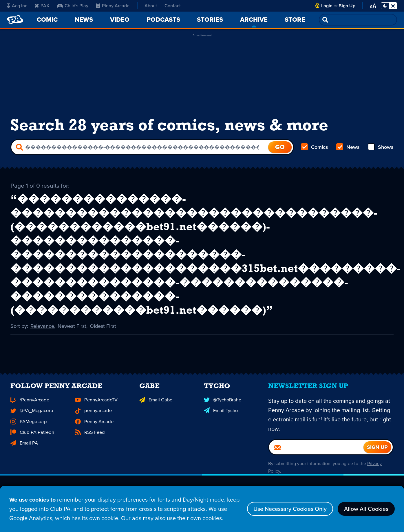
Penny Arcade (94, 430)
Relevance (42, 326)
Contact (173, 6)
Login (327, 6)
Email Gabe (155, 408)
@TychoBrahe (222, 408)
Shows (381, 147)
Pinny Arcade (113, 6)
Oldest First (103, 326)
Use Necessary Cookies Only (290, 509)
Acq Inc (17, 6)
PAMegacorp (28, 430)
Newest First (72, 326)
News (348, 147)
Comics (315, 147)
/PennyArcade (30, 408)
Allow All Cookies (366, 509)
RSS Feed (89, 440)
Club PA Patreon (32, 440)
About (151, 6)
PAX (42, 6)
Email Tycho (221, 419)
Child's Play (73, 6)
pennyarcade (93, 419)
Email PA (24, 451)
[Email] (316, 456)
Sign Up (347, 6)
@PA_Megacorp (31, 419)
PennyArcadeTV (96, 408)
